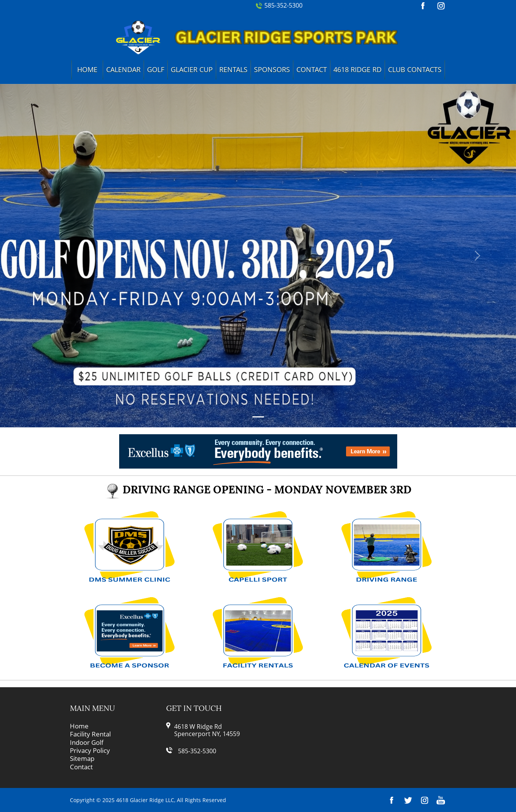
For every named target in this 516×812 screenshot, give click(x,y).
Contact (312, 69)
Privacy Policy (90, 751)
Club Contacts (415, 69)
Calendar (123, 69)
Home (87, 69)
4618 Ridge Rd (357, 69)
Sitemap (82, 759)
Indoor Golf (87, 743)
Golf (156, 69)
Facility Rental (90, 734)
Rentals (233, 69)
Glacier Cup (192, 69)
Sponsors (272, 69)
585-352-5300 (283, 6)
